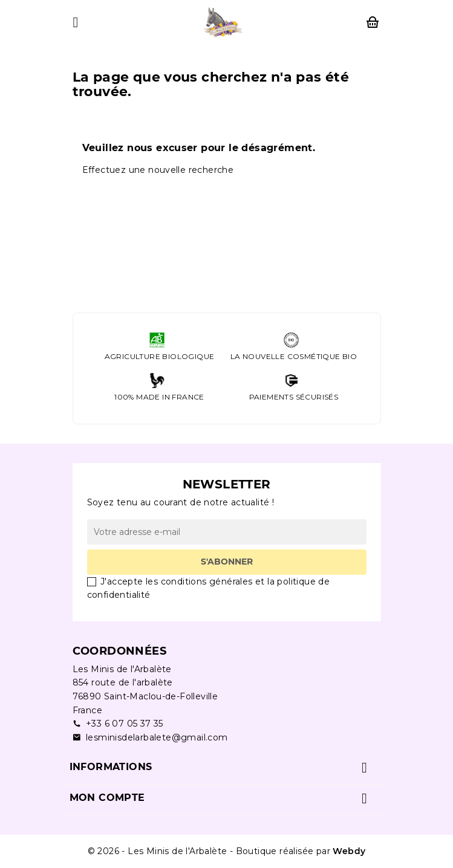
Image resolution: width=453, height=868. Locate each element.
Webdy (349, 851)
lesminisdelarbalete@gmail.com (150, 738)
